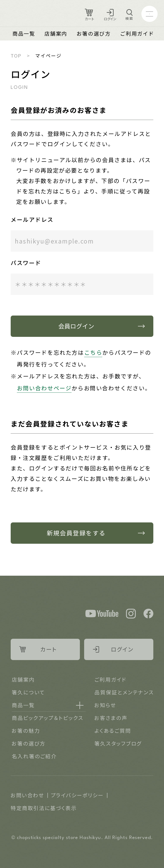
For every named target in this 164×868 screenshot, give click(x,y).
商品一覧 (24, 33)
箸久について (28, 692)
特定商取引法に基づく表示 (44, 808)
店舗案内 (56, 33)
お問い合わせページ (44, 388)
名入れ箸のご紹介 (34, 756)
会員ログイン (76, 326)
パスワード (26, 263)
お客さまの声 (111, 718)
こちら (93, 352)
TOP (16, 55)
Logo (34, 14)
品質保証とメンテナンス (124, 692)
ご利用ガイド (137, 33)
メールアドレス (32, 219)
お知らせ (105, 705)
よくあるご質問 (113, 730)
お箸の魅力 (26, 730)
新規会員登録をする (76, 533)
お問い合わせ (27, 795)
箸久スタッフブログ (118, 743)
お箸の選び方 (94, 33)
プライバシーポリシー (77, 795)
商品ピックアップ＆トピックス (48, 718)
